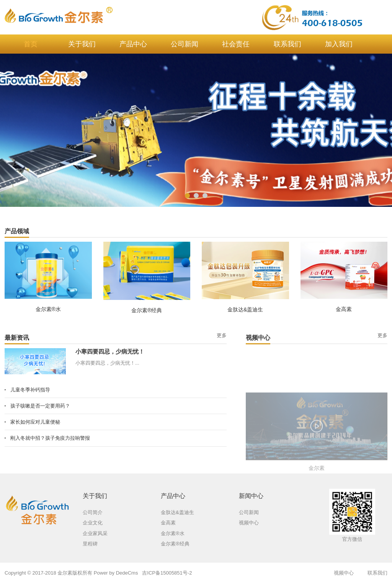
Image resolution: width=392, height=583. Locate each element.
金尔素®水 (48, 309)
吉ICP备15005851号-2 (167, 573)
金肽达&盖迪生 (245, 310)
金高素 (344, 309)
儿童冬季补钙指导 (30, 390)
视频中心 (344, 573)
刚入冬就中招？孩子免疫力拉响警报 (50, 438)
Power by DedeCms (116, 573)
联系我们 (377, 573)
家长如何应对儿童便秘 (35, 422)
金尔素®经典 (147, 310)
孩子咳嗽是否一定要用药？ (40, 406)
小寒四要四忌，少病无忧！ (110, 351)
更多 (222, 335)
